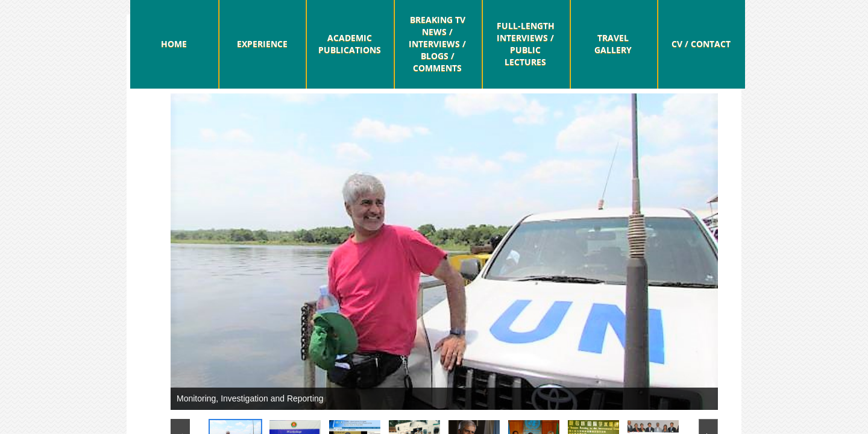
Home (174, 44)
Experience (262, 44)
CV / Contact (701, 44)
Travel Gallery (613, 44)
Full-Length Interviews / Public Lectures (526, 44)
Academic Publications (350, 44)
